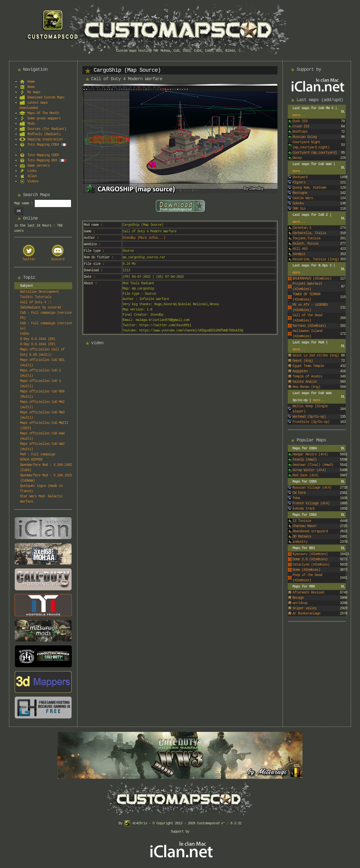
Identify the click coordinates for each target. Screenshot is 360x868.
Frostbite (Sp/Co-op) (311, 422)
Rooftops (300, 132)
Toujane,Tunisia (306, 238)
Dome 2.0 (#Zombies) (310, 559)
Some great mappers (44, 118)
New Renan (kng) (306, 387)
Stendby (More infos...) (144, 238)
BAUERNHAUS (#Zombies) (312, 279)
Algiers (299, 182)
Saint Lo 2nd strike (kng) (316, 355)
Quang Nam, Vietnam (309, 188)
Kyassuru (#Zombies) (310, 554)
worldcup (300, 603)
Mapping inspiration (45, 139)
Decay (297, 158)
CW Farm (299, 493)
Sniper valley (304, 608)
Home (31, 82)
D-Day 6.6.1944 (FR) (38, 344)
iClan (32, 176)
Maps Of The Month (43, 113)
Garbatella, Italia (309, 233)
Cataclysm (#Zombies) (311, 565)
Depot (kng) (303, 361)
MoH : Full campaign (38, 454)
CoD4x (25, 334)
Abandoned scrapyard (310, 531)
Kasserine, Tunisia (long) (316, 259)
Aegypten (300, 371)
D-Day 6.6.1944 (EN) (38, 339)
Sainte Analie (304, 382)
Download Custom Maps (46, 97)
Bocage (298, 598)
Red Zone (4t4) (305, 475)
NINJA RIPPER (31, 460)
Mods (31, 124)
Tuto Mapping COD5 (43, 155)
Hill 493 (300, 249)
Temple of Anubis (307, 376)
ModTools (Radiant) (44, 134)
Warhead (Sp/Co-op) (309, 417)
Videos (33, 181)
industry (300, 542)
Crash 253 (301, 126)
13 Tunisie (302, 521)
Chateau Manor (304, 526)
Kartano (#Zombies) (309, 326)
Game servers (38, 166)
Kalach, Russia (305, 244)
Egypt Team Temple (308, 366)
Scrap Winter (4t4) (309, 470)
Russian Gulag (304, 137)
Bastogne (300, 193)
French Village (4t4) (311, 503)
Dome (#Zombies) (306, 570)
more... (299, 115)
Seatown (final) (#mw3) (313, 465)
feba (296, 498)
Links (32, 171)
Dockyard (300, 177)
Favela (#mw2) (304, 460)
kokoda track (304, 509)
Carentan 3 (302, 228)
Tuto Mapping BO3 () (47, 160)
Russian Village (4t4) (312, 488)
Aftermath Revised (308, 592)
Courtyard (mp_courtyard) (315, 153)
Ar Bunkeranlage (306, 613)
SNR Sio (299, 209)
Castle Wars (303, 198)
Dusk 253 (300, 121)
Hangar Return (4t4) (310, 454)
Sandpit (299, 254)
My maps (34, 92)
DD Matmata (302, 537)
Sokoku (298, 203)
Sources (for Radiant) (47, 129)
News (31, 87)
